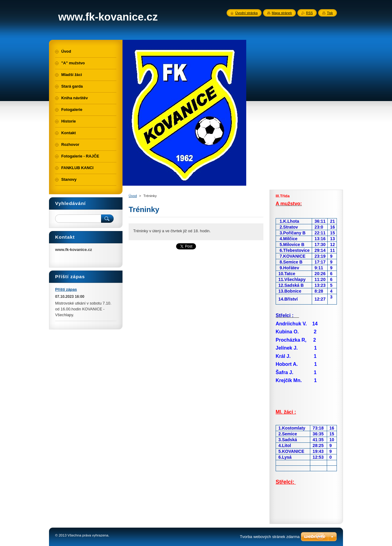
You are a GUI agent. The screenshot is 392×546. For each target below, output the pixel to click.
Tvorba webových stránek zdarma (270, 537)
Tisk (330, 13)
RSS (309, 13)
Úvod (133, 196)
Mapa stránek (282, 13)
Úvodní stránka (246, 13)
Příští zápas (66, 289)
